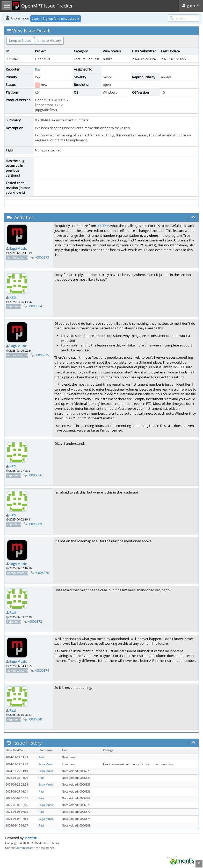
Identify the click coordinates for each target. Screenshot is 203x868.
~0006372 (35, 621)
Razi (38, 69)
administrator (26, 848)
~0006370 (42, 573)
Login (36, 19)
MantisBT (32, 838)
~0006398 (35, 719)
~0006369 (35, 524)
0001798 (103, 226)
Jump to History (49, 40)
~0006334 (35, 306)
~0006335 (42, 355)
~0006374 (42, 670)
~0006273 (42, 257)
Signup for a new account (61, 19)
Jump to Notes (20, 40)
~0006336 (35, 475)
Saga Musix (18, 248)
